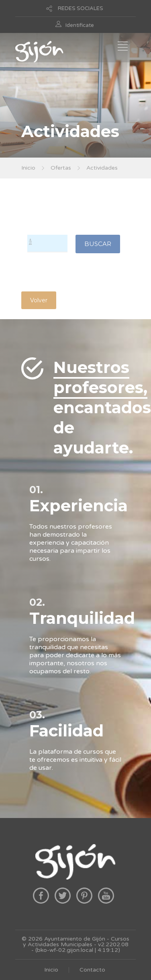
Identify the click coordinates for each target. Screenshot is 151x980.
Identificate (80, 25)
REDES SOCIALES (81, 8)
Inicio (28, 168)
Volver (39, 300)
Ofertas (61, 168)
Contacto (92, 970)
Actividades (102, 168)
